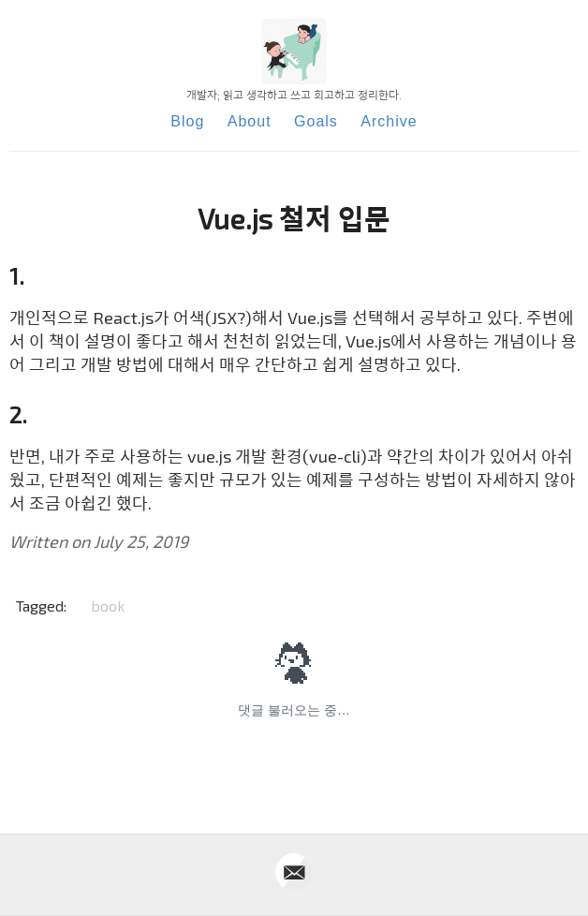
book (108, 606)
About (250, 121)
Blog (187, 121)
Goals (316, 121)
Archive (389, 121)
